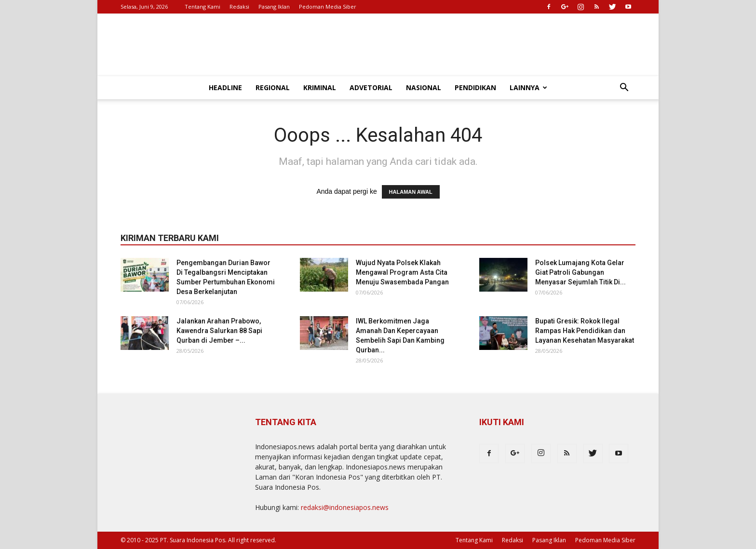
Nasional (424, 87)
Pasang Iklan (274, 7)
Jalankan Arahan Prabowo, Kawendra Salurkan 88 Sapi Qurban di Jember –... (219, 331)
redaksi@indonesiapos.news (345, 507)
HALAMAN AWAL (411, 192)
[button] (624, 88)
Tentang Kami (202, 7)
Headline (225, 87)
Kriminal (320, 87)
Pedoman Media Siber (328, 7)
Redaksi (239, 7)
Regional (273, 87)
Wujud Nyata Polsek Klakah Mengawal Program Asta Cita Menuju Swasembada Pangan (402, 272)
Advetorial (371, 87)
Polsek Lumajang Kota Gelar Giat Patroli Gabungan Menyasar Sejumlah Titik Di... (580, 272)
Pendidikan (475, 87)
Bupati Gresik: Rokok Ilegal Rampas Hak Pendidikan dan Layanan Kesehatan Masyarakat (585, 331)
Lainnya (528, 87)
